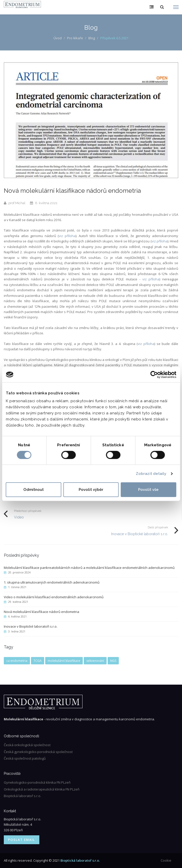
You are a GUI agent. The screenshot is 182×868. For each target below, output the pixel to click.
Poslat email (22, 840)
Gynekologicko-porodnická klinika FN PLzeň (37, 782)
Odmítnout (34, 490)
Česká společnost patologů (25, 758)
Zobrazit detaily (151, 474)
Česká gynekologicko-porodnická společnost (38, 752)
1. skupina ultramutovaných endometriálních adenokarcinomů (52, 582)
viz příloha (67, 236)
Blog (92, 38)
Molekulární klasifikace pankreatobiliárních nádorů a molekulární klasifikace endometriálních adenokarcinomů (89, 568)
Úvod (58, 38)
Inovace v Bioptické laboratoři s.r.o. (140, 534)
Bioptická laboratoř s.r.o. (22, 796)
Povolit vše (148, 490)
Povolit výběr (91, 490)
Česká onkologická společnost (27, 745)
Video (19, 517)
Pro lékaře (75, 38)
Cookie (166, 860)
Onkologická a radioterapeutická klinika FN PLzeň (42, 789)
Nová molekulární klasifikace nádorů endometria (42, 612)
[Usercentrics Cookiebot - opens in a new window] (154, 375)
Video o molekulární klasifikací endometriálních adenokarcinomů (54, 597)
